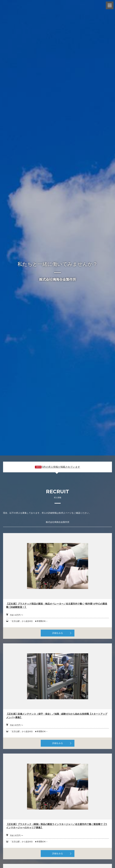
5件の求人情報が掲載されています (61, 467)
